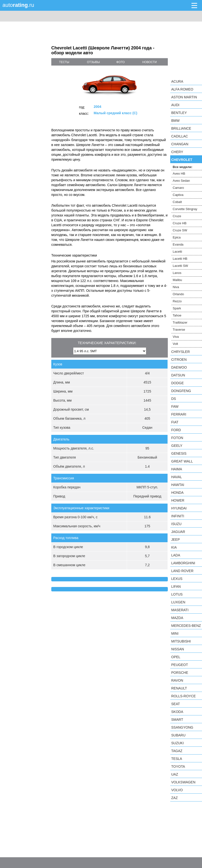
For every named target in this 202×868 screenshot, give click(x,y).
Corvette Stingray (185, 209)
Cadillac (180, 136)
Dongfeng (181, 391)
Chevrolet (182, 160)
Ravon (177, 680)
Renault (179, 688)
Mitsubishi (181, 641)
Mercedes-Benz (186, 626)
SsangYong (182, 727)
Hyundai (179, 508)
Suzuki (177, 743)
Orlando (178, 294)
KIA (174, 547)
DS (174, 399)
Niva (176, 287)
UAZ (175, 774)
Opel (176, 657)
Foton (177, 438)
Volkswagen (183, 782)
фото (121, 62)
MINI (175, 633)
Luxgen (178, 602)
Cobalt (177, 202)
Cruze (177, 216)
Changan (180, 144)
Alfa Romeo (182, 89)
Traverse (179, 330)
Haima (177, 469)
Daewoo (179, 367)
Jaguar (178, 532)
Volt (175, 344)
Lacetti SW (180, 266)
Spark (177, 308)
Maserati (180, 610)
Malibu (177, 280)
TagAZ (177, 751)
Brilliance (181, 128)
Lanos (177, 273)
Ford (176, 430)
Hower (178, 500)
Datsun (178, 375)
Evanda (178, 244)
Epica (177, 237)
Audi (175, 105)
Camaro (178, 188)
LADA (176, 555)
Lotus (177, 594)
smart (177, 720)
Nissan (178, 649)
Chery (177, 152)
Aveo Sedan (181, 181)
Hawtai (178, 485)
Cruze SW (180, 230)
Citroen (179, 360)
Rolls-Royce (183, 696)
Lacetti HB (180, 259)
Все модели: (183, 167)
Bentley (179, 113)
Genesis (179, 453)
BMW (175, 121)
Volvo (177, 790)
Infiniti (178, 516)
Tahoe (177, 315)
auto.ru (18, 5)
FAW (175, 406)
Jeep (175, 540)
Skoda (177, 712)
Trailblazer (180, 322)
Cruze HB (180, 223)
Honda (177, 493)
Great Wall (182, 461)
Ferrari (179, 414)
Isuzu (176, 524)
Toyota (178, 767)
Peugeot (180, 665)
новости (149, 62)
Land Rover (182, 571)
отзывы (93, 62)
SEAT (176, 704)
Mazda (177, 618)
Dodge (177, 383)
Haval (177, 477)
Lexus (177, 579)
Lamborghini (183, 563)
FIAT (175, 422)
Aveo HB (179, 174)
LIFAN (176, 586)
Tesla (177, 759)
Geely (177, 446)
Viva (176, 337)
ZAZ (174, 798)
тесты (64, 62)
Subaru (178, 735)
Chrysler (181, 352)
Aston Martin (184, 97)
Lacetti (177, 252)
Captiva (178, 195)
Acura (177, 81)
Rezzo (177, 301)
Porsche (180, 673)
